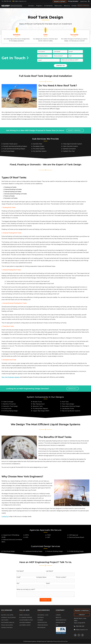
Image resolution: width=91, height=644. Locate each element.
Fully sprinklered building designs (14, 149)
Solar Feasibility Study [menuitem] (26, 620)
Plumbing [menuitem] (40, 620)
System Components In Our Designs (45, 397)
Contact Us (73, 389)
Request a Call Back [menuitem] (60, 1)
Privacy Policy (57, 641)
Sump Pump (7, 409)
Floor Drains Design (68, 404)
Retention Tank (38, 406)
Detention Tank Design (11, 406)
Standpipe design (39, 146)
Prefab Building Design (76, 551)
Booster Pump (37, 402)
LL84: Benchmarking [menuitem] (25, 622)
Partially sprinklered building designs (15, 146)
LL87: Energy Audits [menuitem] (25, 625)
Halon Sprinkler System (70, 146)
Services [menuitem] (31, 6)
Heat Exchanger (8, 402)
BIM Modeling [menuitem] (42, 627)
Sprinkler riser (38, 144)
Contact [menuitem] (74, 6)
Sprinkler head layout (10, 144)
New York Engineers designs (11, 377)
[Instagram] (82, 635)
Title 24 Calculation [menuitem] (7, 625)
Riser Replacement (39, 404)
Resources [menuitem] (58, 6)
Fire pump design (9, 151)
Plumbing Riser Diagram (40, 409)
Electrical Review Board (77, 537)
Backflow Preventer (10, 404)
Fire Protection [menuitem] (42, 622)
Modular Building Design (55, 551)
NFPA (27, 535)
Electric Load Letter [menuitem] (7, 615)
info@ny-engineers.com (20, 1)
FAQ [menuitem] (57, 625)
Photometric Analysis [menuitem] (8, 622)
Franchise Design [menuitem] (43, 625)
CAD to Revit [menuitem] (5, 620)
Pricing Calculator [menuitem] (73, 1)
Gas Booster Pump (68, 409)
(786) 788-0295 (79, 626)
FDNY (49, 535)
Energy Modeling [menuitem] (24, 615)
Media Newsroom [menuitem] (61, 620)
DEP (49, 537)
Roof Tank (65, 402)
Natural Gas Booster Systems (71, 411)
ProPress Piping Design (11, 411)
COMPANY (60, 610)
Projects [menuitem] (39, 6)
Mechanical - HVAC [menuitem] (43, 615)
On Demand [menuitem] (48, 6)
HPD (27, 537)
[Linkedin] (75, 635)
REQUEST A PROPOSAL (82, 611)
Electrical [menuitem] (41, 617)
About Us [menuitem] (67, 6)
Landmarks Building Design (34, 551)
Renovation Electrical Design (71, 406)
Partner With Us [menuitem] (60, 622)
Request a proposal (75, 130)
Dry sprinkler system (40, 151)
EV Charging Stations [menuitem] (26, 617)
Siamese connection (69, 149)
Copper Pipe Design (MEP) (41, 411)
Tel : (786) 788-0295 (6, 1)
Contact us (5, 516)
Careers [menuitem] (58, 615)
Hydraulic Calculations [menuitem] (8, 617)
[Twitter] (79, 635)
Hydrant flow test (69, 151)
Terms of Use (64, 641)
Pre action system (39, 149)
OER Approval (74, 535)
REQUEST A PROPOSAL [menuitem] (83, 5)
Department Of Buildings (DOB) (10, 536)
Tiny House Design (9, 551)
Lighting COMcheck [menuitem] (7, 627)
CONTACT (82, 615)
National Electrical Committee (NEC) (12, 541)
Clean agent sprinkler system (73, 144)
